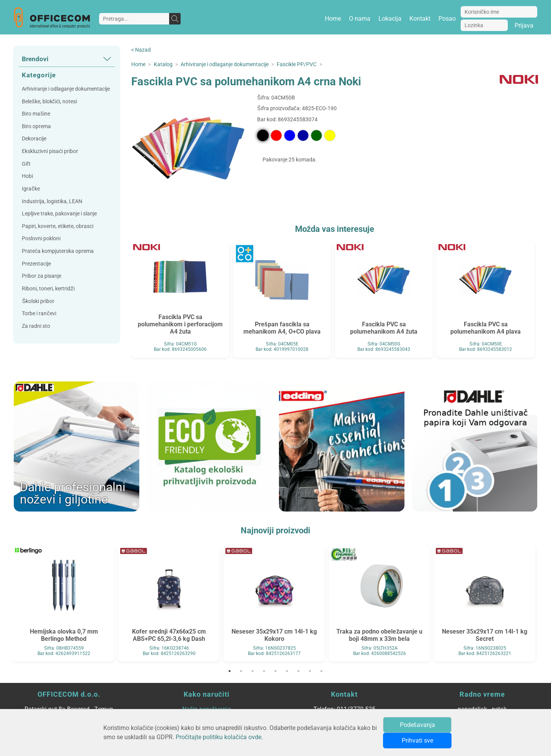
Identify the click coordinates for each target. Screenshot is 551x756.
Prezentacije (36, 264)
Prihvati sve (417, 741)
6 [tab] (287, 671)
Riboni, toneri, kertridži (48, 289)
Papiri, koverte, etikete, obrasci (58, 226)
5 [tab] (275, 671)
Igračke (31, 189)
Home (333, 19)
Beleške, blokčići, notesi (49, 102)
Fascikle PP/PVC (297, 64)
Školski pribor (38, 301)
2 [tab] (241, 671)
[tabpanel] (64, 604)
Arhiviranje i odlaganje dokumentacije (66, 89)
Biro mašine (36, 114)
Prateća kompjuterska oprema (58, 251)
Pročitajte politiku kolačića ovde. (219, 737)
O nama (360, 19)
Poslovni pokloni (41, 239)
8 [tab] (310, 671)
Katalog (163, 64)
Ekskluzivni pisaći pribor (50, 151)
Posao (447, 19)
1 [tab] (230, 671)
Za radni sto (36, 326)
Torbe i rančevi (39, 314)
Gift (26, 164)
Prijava (524, 25)
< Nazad (141, 50)
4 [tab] (264, 671)
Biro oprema (36, 126)
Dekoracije (34, 139)
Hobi (27, 176)
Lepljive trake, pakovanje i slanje (59, 214)
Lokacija (390, 19)
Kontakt (420, 19)
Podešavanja (417, 725)
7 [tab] (298, 671)
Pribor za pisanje (42, 276)
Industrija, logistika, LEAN (52, 201)
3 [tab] (253, 671)
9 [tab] (321, 671)
